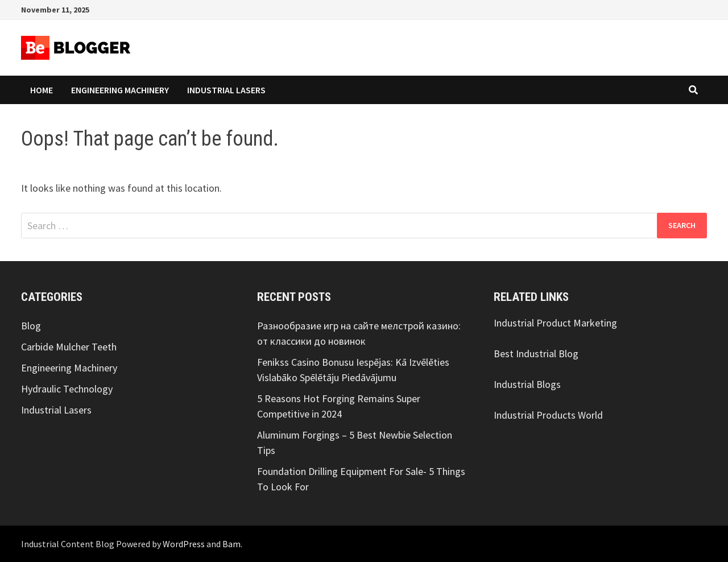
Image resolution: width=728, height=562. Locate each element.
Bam (231, 544)
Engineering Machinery (120, 90)
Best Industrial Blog (536, 354)
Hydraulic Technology (67, 389)
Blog (31, 326)
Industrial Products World (548, 415)
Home (42, 90)
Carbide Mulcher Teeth (69, 347)
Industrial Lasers (226, 90)
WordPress (184, 544)
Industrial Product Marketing (555, 323)
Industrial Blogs (527, 384)
